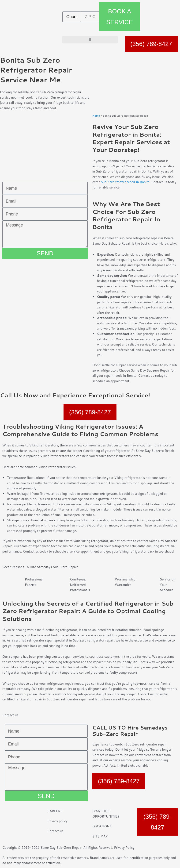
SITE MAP (100, 836)
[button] (90, 40)
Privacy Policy (124, 847)
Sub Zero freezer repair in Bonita (125, 182)
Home (96, 116)
